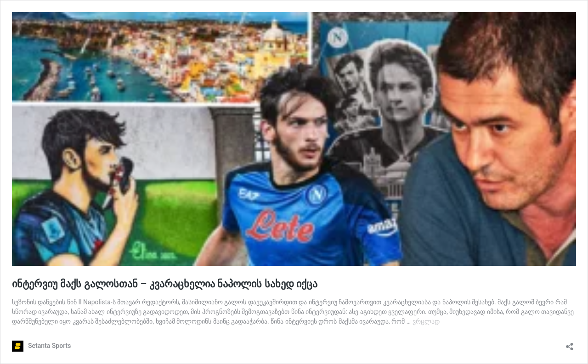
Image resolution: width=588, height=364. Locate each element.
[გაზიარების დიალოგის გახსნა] (570, 344)
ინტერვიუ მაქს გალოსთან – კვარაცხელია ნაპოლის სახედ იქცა (165, 284)
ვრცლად (426, 321)
